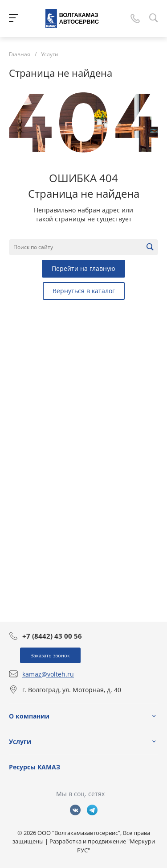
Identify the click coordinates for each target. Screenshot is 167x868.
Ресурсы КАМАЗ (35, 767)
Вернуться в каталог (84, 291)
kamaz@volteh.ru (48, 674)
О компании (29, 716)
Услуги (20, 741)
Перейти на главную (83, 268)
